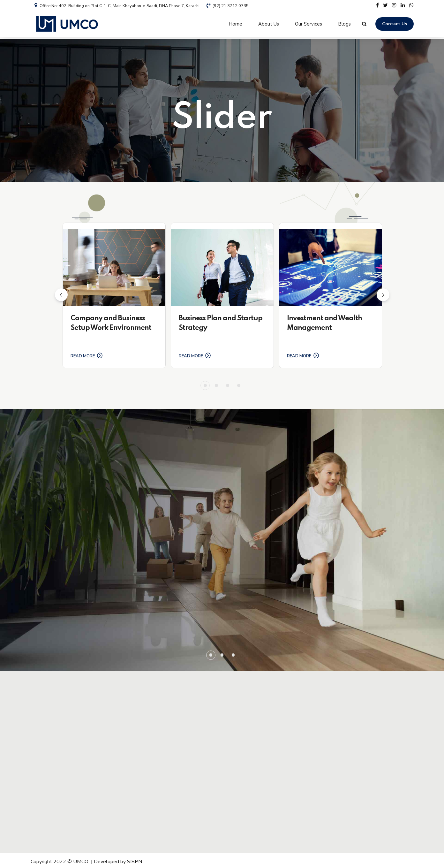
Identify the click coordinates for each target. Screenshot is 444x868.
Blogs (344, 24)
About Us (269, 24)
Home (235, 24)
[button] (61, 292)
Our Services (309, 24)
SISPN (135, 859)
